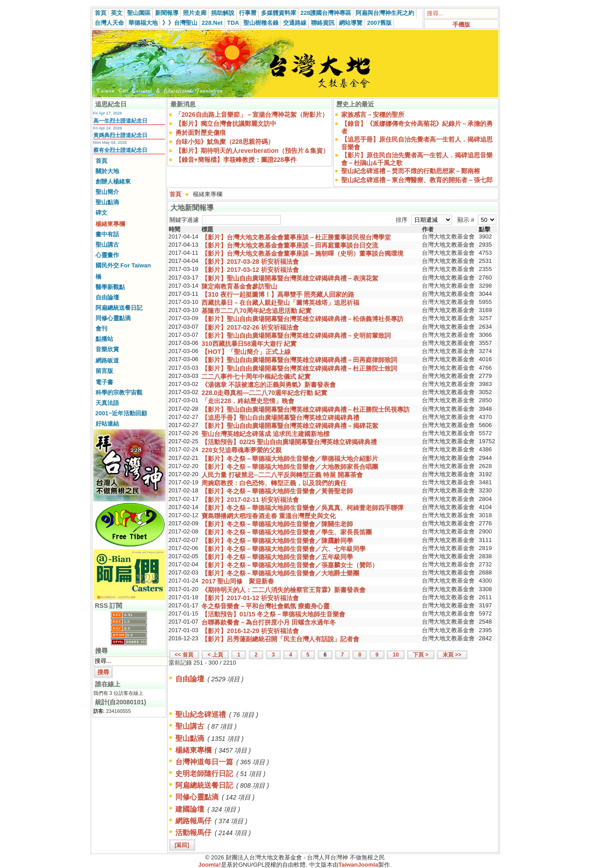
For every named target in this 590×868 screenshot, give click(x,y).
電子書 (104, 382)
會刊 (101, 328)
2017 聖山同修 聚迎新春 (238, 581)
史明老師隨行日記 (204, 774)
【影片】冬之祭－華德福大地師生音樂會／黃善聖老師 (277, 491)
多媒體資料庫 (279, 13)
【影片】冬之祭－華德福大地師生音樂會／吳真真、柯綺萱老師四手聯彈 (302, 508)
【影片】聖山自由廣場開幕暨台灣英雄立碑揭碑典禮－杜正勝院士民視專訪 (306, 409)
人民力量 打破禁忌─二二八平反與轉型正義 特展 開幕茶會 (282, 475)
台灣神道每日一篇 (204, 762)
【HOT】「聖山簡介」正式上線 (246, 352)
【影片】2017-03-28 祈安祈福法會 (250, 262)
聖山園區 (139, 13)
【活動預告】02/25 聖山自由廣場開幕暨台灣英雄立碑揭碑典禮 (289, 442)
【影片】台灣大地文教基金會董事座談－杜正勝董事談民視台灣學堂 (296, 237)
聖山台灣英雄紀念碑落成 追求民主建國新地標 (265, 434)
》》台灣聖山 (180, 23)
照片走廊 (195, 13)
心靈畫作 (107, 255)
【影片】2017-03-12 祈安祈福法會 (250, 270)
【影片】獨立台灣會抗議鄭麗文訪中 (226, 124)
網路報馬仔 (193, 821)
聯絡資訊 (323, 23)
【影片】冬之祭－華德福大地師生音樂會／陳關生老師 (277, 524)
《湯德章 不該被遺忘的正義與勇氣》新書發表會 (269, 385)
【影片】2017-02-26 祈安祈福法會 (250, 327)
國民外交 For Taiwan (123, 265)
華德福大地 (143, 23)
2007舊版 (379, 23)
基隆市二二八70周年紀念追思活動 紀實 (256, 311)
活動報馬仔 (193, 833)
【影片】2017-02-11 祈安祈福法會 (250, 500)
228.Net (212, 23)
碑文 (101, 213)
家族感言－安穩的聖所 (373, 115)
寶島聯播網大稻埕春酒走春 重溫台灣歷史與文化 (269, 516)
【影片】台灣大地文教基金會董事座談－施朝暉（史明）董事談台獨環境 (302, 253)
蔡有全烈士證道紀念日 (120, 150)
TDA (233, 23)
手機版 (461, 25)
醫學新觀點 (110, 287)
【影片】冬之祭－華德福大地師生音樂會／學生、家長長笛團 (287, 532)
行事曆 (248, 13)
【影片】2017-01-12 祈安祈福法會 (250, 598)
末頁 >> (452, 655)
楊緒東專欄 (110, 224)
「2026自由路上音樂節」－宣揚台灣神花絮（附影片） (252, 115)
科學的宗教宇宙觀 (119, 393)
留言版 (104, 371)
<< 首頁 (184, 655)
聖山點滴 (107, 202)
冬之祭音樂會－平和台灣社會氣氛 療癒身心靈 (265, 606)
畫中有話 (107, 234)
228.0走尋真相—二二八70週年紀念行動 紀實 (264, 393)
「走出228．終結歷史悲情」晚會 (248, 401)
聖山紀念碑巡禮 (201, 714)
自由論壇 (107, 297)
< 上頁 (215, 655)
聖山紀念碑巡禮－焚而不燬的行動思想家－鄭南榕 (411, 171)
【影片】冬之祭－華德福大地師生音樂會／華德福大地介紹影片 (290, 459)
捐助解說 (223, 13)
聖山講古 (107, 245)
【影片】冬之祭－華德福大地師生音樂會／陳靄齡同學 (277, 541)
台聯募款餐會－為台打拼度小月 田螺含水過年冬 (269, 622)
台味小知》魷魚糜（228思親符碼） (225, 142)
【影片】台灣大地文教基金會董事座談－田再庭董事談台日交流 (290, 245)
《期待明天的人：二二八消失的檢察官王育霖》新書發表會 (284, 590)
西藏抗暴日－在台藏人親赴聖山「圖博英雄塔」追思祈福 (280, 303)
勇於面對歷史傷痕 (201, 133)
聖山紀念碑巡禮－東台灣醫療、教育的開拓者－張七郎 (417, 180)
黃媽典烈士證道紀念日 (120, 135)
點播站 (104, 339)
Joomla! (210, 865)
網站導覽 (351, 23)
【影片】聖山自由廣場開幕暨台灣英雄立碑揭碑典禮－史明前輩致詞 (296, 335)
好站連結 (107, 424)
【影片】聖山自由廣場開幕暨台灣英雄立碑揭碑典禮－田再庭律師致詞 (299, 360)
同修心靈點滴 (113, 318)
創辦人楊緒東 (113, 181)
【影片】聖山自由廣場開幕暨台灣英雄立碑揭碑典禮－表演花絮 (290, 278)
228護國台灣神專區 (326, 13)
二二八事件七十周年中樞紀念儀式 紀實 (256, 377)
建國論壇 (190, 809)
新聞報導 (167, 13)
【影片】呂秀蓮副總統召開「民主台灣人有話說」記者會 (280, 639)
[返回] (182, 845)
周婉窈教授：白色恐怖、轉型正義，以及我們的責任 (274, 483)
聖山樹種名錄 (261, 23)
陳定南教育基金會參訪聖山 (239, 286)
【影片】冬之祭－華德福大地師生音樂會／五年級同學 (277, 557)
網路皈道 (107, 361)
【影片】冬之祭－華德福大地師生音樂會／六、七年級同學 (284, 549)
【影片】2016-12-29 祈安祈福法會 (250, 631)
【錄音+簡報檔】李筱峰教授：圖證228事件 (236, 160)
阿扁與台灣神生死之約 (385, 13)
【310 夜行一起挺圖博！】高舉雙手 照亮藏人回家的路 (278, 294)
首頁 (101, 13)
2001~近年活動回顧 (121, 413)
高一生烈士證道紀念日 (120, 121)
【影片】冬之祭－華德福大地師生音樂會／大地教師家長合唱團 (290, 467)
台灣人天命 (109, 23)
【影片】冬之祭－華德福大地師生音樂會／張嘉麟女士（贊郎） (290, 565)
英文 (117, 13)
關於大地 (107, 171)
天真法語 (107, 403)
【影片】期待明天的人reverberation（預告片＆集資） (252, 151)
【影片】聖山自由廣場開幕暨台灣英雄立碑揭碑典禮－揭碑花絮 (290, 426)
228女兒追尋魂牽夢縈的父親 (241, 450)
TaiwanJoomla (359, 865)
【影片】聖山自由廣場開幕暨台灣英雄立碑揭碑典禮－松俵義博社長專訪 (302, 319)
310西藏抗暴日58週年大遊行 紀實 (249, 344)
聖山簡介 (107, 192)
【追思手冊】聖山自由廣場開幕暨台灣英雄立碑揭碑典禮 (280, 418)
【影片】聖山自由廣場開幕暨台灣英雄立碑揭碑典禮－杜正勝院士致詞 (299, 368)
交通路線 (295, 23)
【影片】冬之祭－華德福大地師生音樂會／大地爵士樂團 (280, 573)
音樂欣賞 (107, 349)
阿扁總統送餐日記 (119, 308)
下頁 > (421, 655)
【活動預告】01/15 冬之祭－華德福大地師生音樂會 (273, 614)
